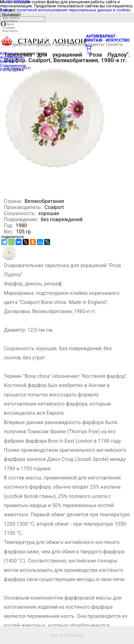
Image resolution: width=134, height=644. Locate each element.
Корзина (8, 53)
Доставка (10, 21)
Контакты (10, 31)
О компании (12, 14)
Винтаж (7, 62)
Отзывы (9, 28)
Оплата (8, 24)
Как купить (11, 18)
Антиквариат (12, 58)
